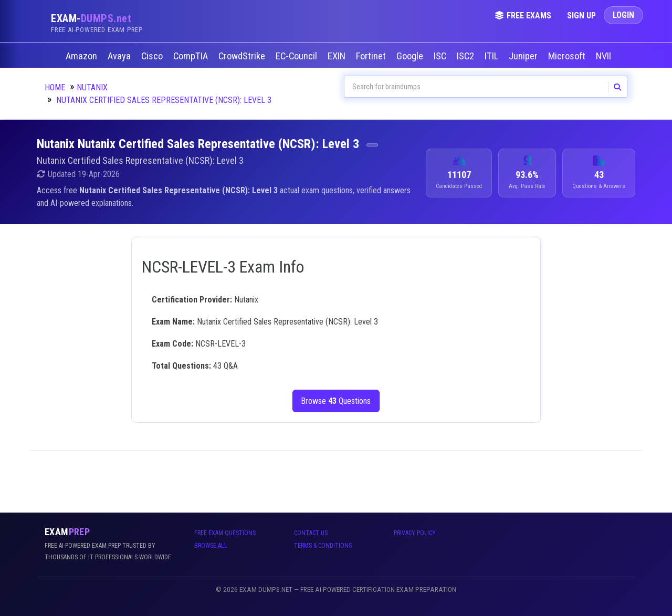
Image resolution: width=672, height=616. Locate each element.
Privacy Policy (415, 533)
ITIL (492, 56)
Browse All (211, 546)
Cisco (153, 56)
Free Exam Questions (225, 533)
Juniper (524, 56)
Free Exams (523, 15)
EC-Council (297, 56)
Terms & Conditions (323, 546)
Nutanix (92, 87)
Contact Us (311, 533)
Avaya (120, 56)
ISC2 (466, 56)
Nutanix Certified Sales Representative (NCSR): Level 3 (164, 100)
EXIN (338, 56)
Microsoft (568, 56)
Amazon (82, 56)
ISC (441, 56)
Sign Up (581, 15)
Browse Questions (336, 401)
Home (55, 87)
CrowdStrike (243, 56)
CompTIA (192, 56)
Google (411, 56)
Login (623, 15)
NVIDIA (610, 56)
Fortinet (372, 56)
